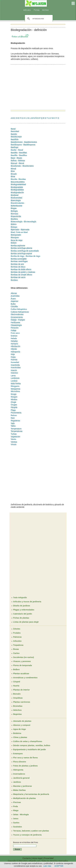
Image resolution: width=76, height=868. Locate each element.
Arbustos (17, 641)
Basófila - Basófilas (19, 153)
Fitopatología (16, 325)
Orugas (14, 405)
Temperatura (16, 429)
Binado (14, 174)
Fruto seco (15, 333)
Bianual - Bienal (17, 163)
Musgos (14, 397)
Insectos (14, 373)
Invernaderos (19, 774)
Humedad (15, 362)
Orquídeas (18, 698)
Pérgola (14, 407)
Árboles (17, 629)
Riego (16, 810)
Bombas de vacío (18, 277)
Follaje (14, 330)
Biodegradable (17, 187)
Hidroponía (15, 352)
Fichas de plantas (21, 618)
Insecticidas (16, 368)
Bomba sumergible (19, 259)
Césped (17, 682)
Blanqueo (15, 238)
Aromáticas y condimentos (25, 678)
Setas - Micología (21, 815)
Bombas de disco (18, 267)
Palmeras (17, 637)
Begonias (17, 714)
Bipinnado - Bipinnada (20, 230)
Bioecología (16, 200)
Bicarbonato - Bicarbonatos (22, 166)
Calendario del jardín (23, 614)
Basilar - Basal (17, 150)
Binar (13, 176)
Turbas (14, 434)
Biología (14, 211)
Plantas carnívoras (22, 702)
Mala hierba (16, 384)
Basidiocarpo (16, 137)
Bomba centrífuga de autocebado (25, 251)
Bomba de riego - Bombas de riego (25, 256)
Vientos (14, 442)
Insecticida (15, 365)
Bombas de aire (17, 264)
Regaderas (15, 421)
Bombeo (14, 280)
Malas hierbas (19, 790)
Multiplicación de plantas (24, 798)
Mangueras (15, 389)
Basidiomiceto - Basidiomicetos (24, 142)
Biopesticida (16, 216)
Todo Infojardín (20, 598)
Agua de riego (19, 729)
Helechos (17, 710)
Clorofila (14, 306)
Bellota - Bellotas (18, 161)
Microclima (15, 391)
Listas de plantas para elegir (26, 622)
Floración (15, 328)
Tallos (13, 426)
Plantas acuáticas (21, 674)
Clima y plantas (20, 737)
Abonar (14, 293)
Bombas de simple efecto (21, 275)
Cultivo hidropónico (19, 309)
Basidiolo (15, 139)
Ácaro (13, 299)
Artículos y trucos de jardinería (27, 602)
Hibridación (15, 346)
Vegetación (15, 437)
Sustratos (18, 827)
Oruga (13, 402)
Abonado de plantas (22, 721)
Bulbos (16, 669)
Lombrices (15, 378)
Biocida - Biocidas (18, 179)
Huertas (14, 360)
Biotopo (14, 227)
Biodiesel (15, 195)
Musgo (14, 394)
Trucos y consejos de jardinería (27, 835)
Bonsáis (17, 694)
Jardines (17, 782)
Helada (14, 338)
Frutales (17, 633)
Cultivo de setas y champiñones (28, 741)
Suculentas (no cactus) (24, 657)
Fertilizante (15, 322)
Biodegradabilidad (18, 184)
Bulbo (13, 304)
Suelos (16, 823)
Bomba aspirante (18, 246)
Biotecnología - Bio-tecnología (23, 222)
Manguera (15, 386)
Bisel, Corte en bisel (19, 232)
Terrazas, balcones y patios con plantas (31, 831)
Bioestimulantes (17, 203)
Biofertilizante (16, 206)
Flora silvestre (20, 762)
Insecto (14, 370)
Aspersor (15, 301)
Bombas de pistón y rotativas (23, 272)
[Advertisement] (34, 87)
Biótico (14, 224)
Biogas (14, 208)
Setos (16, 819)
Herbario (14, 344)
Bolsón (14, 243)
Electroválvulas (17, 314)
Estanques (18, 754)
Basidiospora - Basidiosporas (23, 145)
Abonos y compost (22, 725)
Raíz (13, 418)
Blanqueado (16, 235)
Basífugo (14, 147)
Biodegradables (17, 190)
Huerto (16, 686)
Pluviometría (16, 413)
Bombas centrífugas (19, 261)
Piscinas (17, 802)
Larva (13, 376)
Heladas (14, 341)
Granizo (14, 336)
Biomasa (14, 214)
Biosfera (14, 219)
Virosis (14, 444)
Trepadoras (18, 645)
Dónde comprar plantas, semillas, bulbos (32, 745)
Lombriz (14, 381)
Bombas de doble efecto (21, 269)
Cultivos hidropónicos (20, 312)
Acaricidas (15, 296)
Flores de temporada (23, 665)
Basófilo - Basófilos (19, 155)
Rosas (16, 649)
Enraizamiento (17, 317)
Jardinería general (21, 778)
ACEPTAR (59, 866)
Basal (13, 129)
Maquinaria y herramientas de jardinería (31, 794)
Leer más (47, 866)
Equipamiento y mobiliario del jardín (30, 749)
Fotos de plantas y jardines (25, 766)
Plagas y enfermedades (24, 610)
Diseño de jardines (22, 606)
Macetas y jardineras (23, 786)
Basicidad (15, 131)
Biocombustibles (18, 182)
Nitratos (14, 399)
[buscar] (38, 19)
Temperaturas (17, 431)
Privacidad (49, 858)
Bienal (13, 169)
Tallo (13, 423)
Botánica (17, 733)
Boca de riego (17, 240)
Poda (15, 806)
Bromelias (18, 706)
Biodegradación (17, 192)
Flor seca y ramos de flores (25, 758)
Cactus (16, 653)
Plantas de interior (21, 690)
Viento (13, 439)
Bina (13, 171)
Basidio (14, 134)
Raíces (14, 415)
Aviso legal (37, 858)
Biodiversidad (16, 198)
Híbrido (14, 349)
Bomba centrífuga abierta (21, 248)
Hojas (13, 357)
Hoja (13, 354)
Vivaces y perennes (22, 661)
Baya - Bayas (16, 158)
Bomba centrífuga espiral (21, 254)
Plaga (13, 410)
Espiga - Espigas (18, 320)
